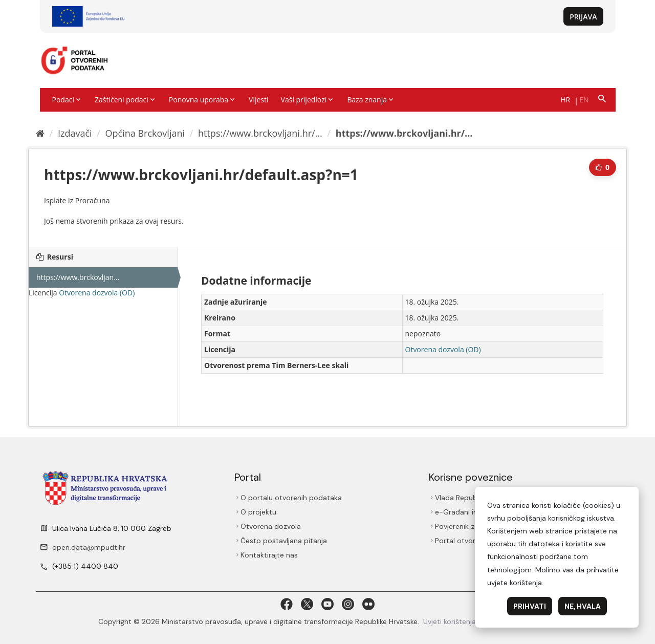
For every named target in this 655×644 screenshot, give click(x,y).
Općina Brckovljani (145, 133)
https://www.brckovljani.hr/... (260, 133)
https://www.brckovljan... (78, 277)
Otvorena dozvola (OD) (97, 293)
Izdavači (75, 133)
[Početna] (40, 133)
